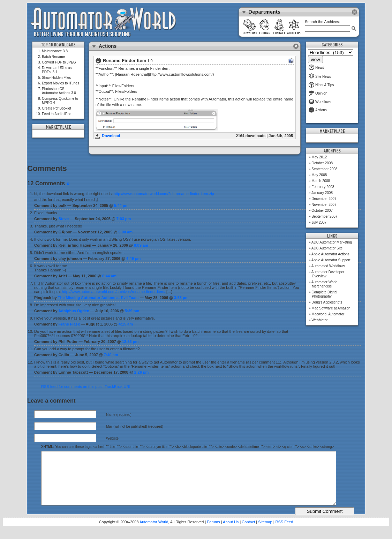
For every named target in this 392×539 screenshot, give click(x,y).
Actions (318, 110)
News (316, 68)
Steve (64, 219)
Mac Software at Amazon (331, 308)
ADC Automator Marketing (332, 242)
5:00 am (125, 232)
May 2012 (319, 157)
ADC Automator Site (327, 248)
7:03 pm (124, 219)
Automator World (154, 532)
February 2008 (323, 187)
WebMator (319, 320)
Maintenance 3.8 (55, 51)
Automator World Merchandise (325, 284)
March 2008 (321, 181)
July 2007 (319, 222)
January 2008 (322, 193)
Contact (248, 532)
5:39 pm (132, 311)
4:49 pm (134, 259)
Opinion (318, 93)
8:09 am (141, 245)
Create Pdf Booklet (56, 108)
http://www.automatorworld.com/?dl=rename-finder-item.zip (164, 194)
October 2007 (322, 211)
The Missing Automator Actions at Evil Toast (98, 298)
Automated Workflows (328, 266)
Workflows (320, 102)
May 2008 (319, 175)
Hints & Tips (321, 85)
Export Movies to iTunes (61, 83)
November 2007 (324, 205)
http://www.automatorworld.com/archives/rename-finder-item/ (114, 292)
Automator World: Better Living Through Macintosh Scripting (103, 22)
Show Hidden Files (56, 78)
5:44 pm (121, 205)
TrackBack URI (118, 387)
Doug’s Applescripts (327, 302)
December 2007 (324, 199)
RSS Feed (284, 532)
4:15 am (126, 324)
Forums (213, 532)
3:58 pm (181, 298)
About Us (231, 532)
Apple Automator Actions (330, 254)
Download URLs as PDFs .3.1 (57, 70)
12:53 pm (130, 342)
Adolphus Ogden (74, 311)
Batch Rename (53, 57)
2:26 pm (142, 372)
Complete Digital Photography (324, 294)
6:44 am (109, 276)
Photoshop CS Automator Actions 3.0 (59, 91)
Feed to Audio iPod (57, 114)
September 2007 (324, 216)
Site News (320, 77)
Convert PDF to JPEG (59, 62)
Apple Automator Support (331, 260)
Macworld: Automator (328, 314)
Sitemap (265, 532)
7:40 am (111, 355)
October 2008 (322, 163)
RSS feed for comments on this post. (72, 387)
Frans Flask (69, 324)
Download (111, 136)
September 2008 (324, 169)
